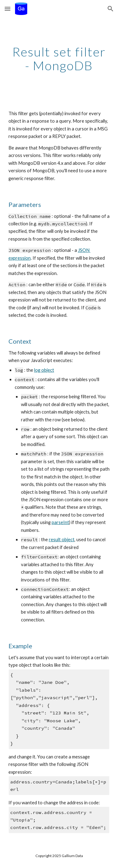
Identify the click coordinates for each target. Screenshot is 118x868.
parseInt (60, 522)
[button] (8, 9)
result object (62, 539)
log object (44, 370)
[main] (59, 59)
